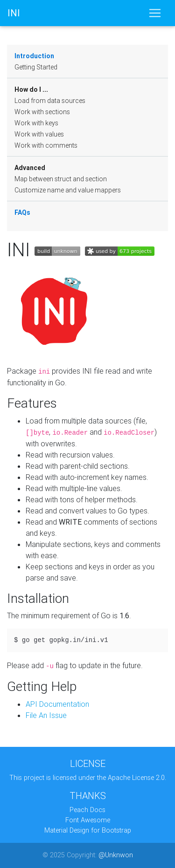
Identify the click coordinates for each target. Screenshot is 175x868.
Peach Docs (87, 810)
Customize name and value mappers (68, 190)
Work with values (39, 134)
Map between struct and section (61, 179)
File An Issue (46, 715)
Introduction (34, 56)
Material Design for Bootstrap (88, 830)
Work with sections (42, 112)
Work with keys (36, 123)
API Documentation (57, 704)
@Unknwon (116, 855)
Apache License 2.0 (136, 778)
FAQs (22, 212)
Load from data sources (50, 101)
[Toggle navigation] (155, 13)
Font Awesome (88, 820)
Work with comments (46, 145)
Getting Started (36, 67)
